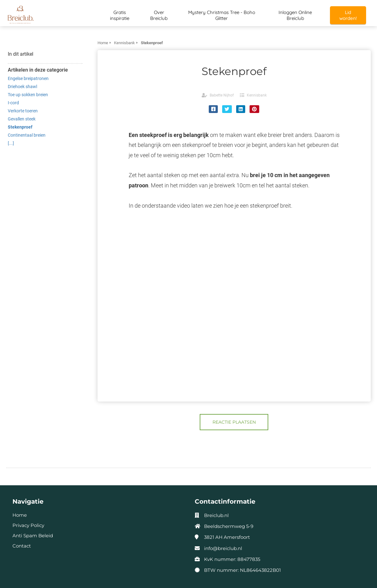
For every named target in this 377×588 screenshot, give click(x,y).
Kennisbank (257, 95)
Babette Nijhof (222, 95)
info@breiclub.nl (223, 548)
